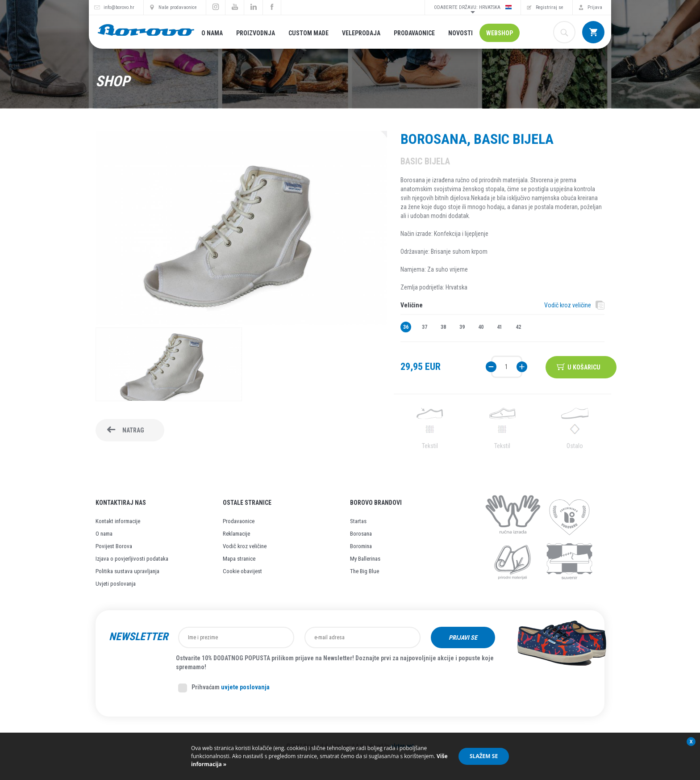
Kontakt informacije (118, 521)
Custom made (308, 33)
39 (462, 327)
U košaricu (584, 367)
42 (518, 327)
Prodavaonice (414, 33)
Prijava (595, 7)
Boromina (361, 546)
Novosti (460, 33)
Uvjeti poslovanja (116, 584)
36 (406, 327)
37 (425, 327)
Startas (358, 521)
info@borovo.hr (119, 7)
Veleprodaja (361, 33)
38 (443, 327)
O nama (212, 33)
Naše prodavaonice (178, 7)
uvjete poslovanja (245, 687)
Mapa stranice (239, 559)
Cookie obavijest (242, 571)
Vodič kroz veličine (568, 305)
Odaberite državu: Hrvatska (473, 7)
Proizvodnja (256, 33)
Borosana (361, 534)
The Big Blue (365, 571)
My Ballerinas (365, 559)
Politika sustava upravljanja (127, 571)
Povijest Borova (114, 546)
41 (500, 327)
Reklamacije (236, 534)
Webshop (500, 33)
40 (481, 327)
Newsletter (138, 637)
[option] (169, 365)
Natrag (133, 430)
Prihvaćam (224, 688)
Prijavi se (463, 637)
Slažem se (484, 756)
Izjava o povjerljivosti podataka (132, 559)
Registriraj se (550, 7)
